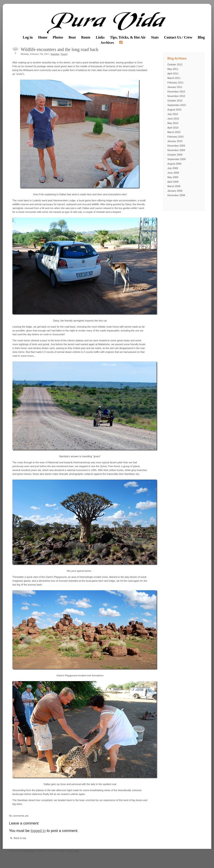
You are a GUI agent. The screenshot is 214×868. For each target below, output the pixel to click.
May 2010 (173, 123)
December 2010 (176, 92)
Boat (72, 37)
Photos (58, 37)
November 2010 (176, 96)
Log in (28, 37)
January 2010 (175, 141)
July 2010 (173, 114)
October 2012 (175, 64)
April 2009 (173, 182)
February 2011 (175, 83)
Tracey (64, 54)
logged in (38, 831)
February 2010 (175, 137)
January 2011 (175, 87)
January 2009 (175, 191)
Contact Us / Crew (178, 37)
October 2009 (175, 155)
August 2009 (174, 164)
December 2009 (176, 146)
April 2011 (173, 73)
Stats (155, 37)
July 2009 (173, 168)
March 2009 (174, 186)
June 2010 (173, 119)
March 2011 (174, 78)
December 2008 (176, 195)
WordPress (29, 851)
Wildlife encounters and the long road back (60, 49)
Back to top (18, 838)
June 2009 (173, 173)
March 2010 (174, 132)
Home (43, 37)
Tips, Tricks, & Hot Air (128, 37)
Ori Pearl (74, 851)
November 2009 (176, 150)
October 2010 (175, 101)
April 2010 (173, 128)
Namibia (55, 54)
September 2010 (176, 105)
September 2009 (176, 159)
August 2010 (174, 110)
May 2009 (173, 177)
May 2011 (173, 69)
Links (100, 37)
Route (86, 37)
